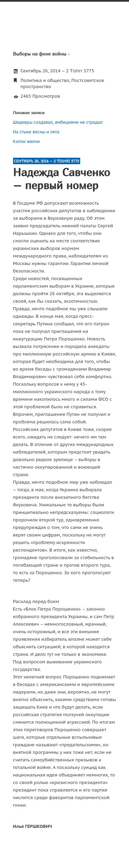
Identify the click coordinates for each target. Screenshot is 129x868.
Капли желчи (26, 141)
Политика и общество (45, 80)
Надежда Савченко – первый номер (62, 179)
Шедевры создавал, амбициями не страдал (58, 122)
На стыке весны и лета (36, 132)
